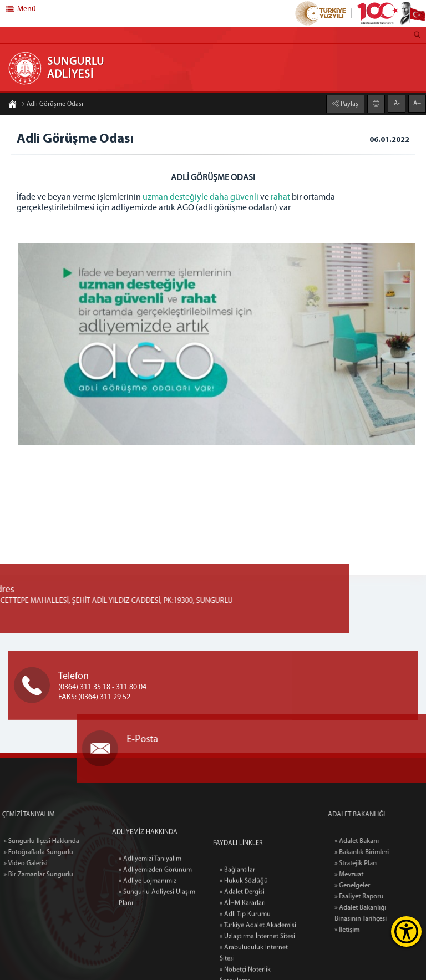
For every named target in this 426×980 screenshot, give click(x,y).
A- (397, 103)
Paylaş (349, 104)
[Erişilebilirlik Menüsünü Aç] (406, 931)
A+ (417, 103)
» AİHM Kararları (243, 958)
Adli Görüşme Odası (52, 105)
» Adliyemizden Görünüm (155, 903)
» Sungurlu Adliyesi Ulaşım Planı (157, 931)
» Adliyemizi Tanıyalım (150, 892)
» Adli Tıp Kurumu (245, 969)
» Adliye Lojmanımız (148, 915)
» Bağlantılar (237, 925)
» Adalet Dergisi (242, 947)
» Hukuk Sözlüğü (244, 936)
